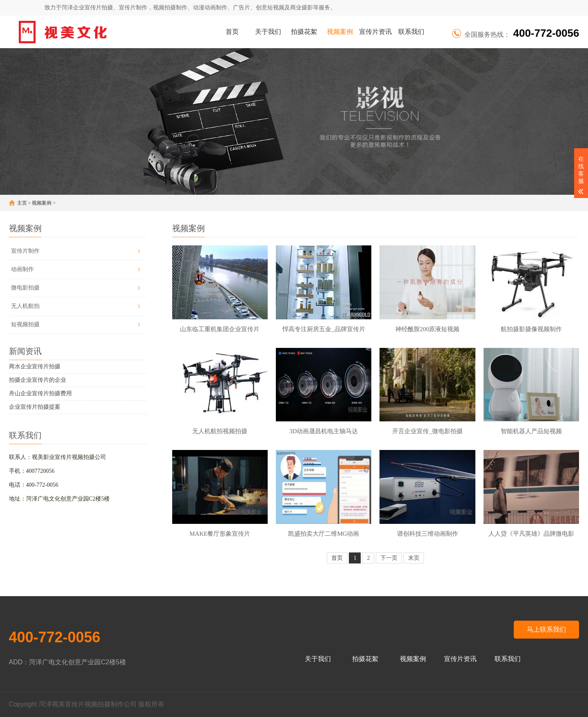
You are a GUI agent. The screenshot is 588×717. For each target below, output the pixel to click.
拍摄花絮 (304, 32)
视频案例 (340, 32)
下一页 (389, 558)
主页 (22, 203)
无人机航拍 (25, 306)
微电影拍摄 (25, 288)
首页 (232, 32)
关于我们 (268, 32)
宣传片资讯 (375, 32)
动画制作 (22, 269)
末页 (414, 558)
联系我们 (411, 32)
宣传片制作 (25, 251)
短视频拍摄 (25, 324)
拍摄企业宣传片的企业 (38, 380)
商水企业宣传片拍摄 (35, 366)
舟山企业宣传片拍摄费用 (40, 393)
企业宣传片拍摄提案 (35, 407)
